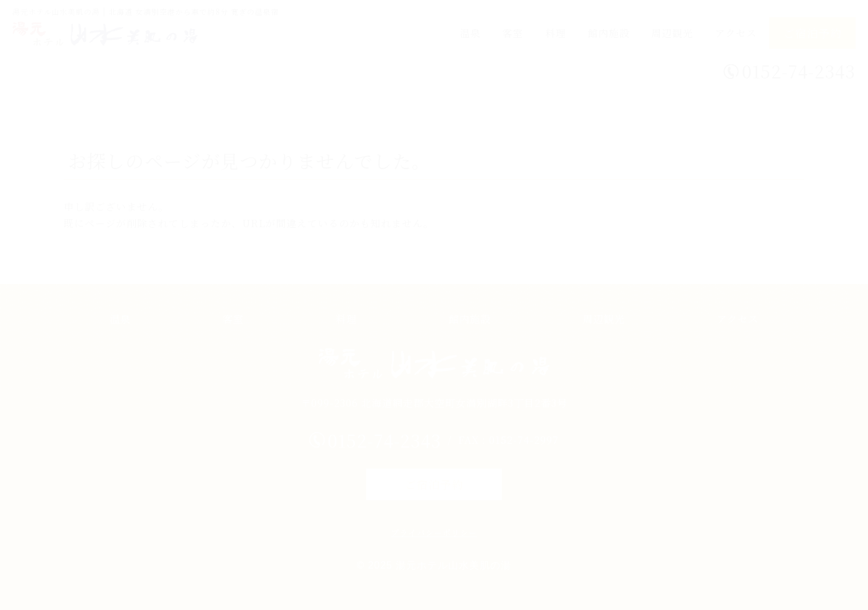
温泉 (470, 33)
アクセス (736, 33)
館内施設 (609, 33)
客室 (513, 33)
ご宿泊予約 (813, 33)
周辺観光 (672, 33)
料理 (556, 33)
